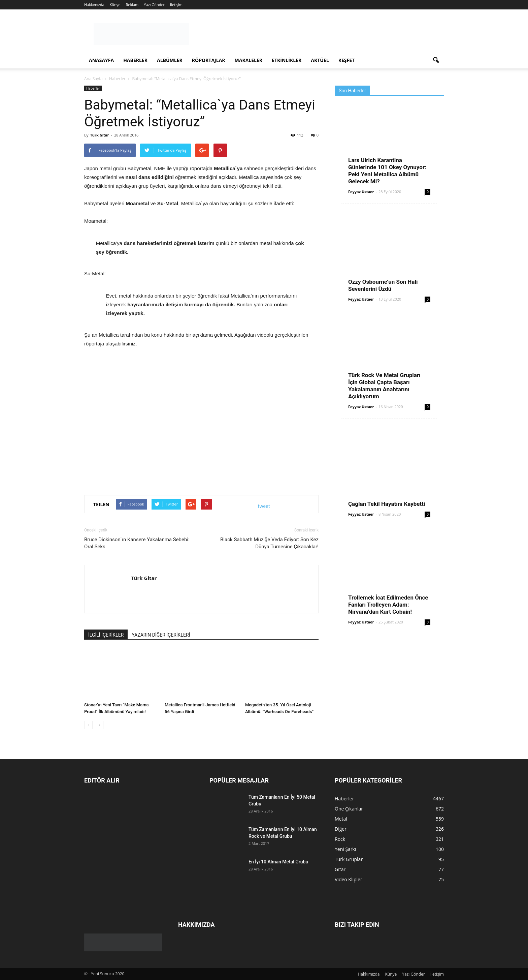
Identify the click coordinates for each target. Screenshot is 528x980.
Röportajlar (209, 60)
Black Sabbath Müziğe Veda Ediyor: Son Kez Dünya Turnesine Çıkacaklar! (269, 543)
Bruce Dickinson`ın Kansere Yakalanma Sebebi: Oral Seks (137, 543)
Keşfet (346, 60)
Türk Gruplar (349, 859)
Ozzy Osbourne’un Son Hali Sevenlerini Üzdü (383, 285)
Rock (340, 839)
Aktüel (320, 60)
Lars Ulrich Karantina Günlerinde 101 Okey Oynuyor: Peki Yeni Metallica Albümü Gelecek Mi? (387, 171)
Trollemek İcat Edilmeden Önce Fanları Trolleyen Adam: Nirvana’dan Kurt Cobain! (388, 605)
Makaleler (249, 60)
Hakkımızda (94, 5)
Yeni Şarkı (345, 849)
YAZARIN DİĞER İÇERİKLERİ (161, 635)
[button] (436, 60)
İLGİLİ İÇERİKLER (106, 635)
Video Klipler (349, 879)
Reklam (132, 5)
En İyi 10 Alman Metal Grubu (278, 862)
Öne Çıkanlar (349, 809)
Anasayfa (101, 60)
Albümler (170, 60)
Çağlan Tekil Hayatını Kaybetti (387, 504)
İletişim (176, 5)
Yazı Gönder (154, 5)
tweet (264, 506)
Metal (341, 819)
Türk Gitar (99, 135)
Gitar (340, 869)
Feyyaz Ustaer (361, 192)
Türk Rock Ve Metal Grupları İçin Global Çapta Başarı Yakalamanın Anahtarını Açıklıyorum (384, 386)
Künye (115, 5)
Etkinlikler (287, 60)
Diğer (341, 829)
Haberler (135, 60)
